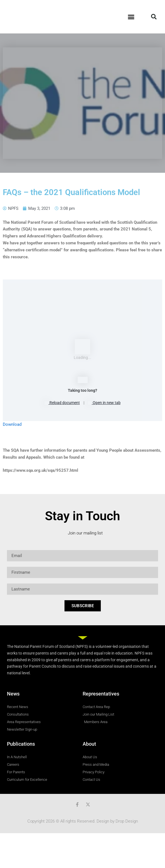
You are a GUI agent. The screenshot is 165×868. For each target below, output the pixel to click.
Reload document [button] (62, 403)
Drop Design (127, 821)
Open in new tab (104, 403)
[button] (131, 17)
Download (12, 424)
